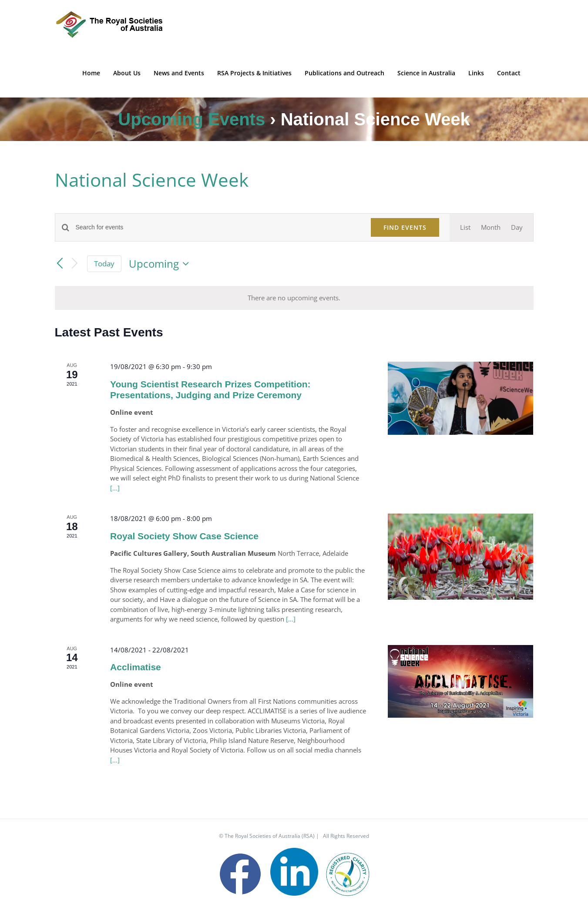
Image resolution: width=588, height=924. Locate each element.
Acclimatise (136, 667)
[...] (115, 488)
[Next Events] (74, 264)
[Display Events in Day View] (517, 227)
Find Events (405, 227)
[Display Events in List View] (465, 227)
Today (104, 264)
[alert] (294, 298)
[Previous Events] (60, 264)
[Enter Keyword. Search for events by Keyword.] (218, 227)
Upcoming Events (192, 119)
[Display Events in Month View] (491, 227)
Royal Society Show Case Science (184, 536)
